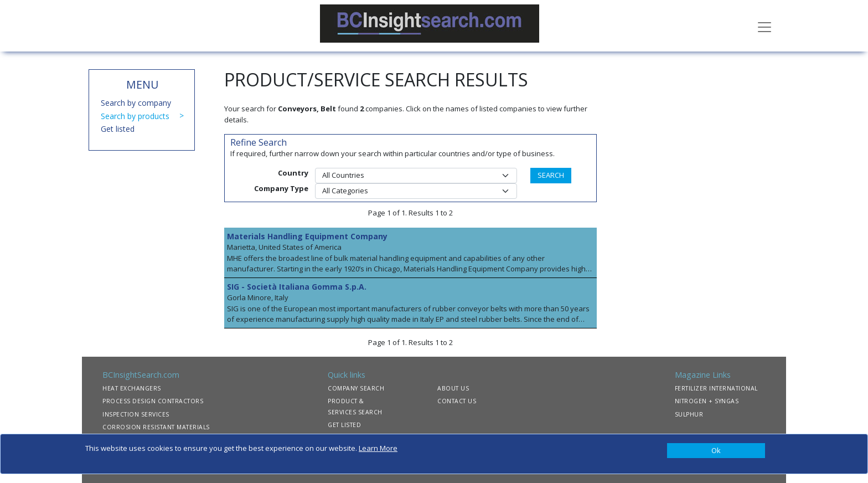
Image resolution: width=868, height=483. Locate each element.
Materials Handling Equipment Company (307, 236)
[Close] (716, 451)
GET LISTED (344, 425)
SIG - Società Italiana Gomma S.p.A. (297, 287)
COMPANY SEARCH (356, 388)
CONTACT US (457, 401)
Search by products (135, 116)
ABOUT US (453, 388)
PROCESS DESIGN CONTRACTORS (153, 401)
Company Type (281, 188)
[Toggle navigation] (764, 26)
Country (293, 173)
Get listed (118, 129)
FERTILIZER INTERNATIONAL (716, 388)
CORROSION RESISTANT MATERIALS (156, 427)
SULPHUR (689, 414)
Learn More (378, 448)
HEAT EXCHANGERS (132, 388)
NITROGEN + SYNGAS (707, 401)
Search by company (136, 103)
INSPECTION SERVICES (136, 414)
